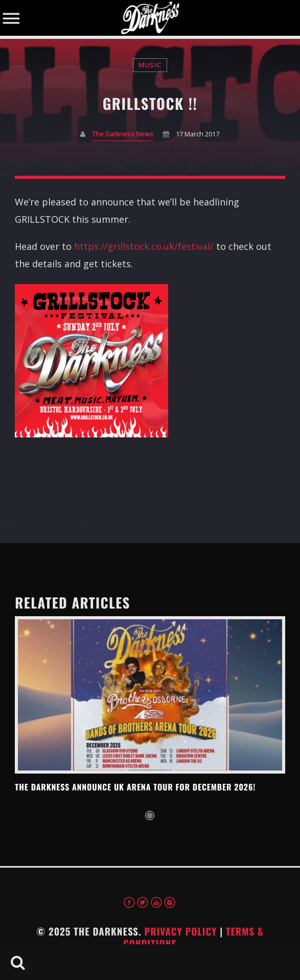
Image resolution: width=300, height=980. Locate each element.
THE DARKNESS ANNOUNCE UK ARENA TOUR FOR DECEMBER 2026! (135, 787)
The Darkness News (123, 134)
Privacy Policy (180, 931)
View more (150, 695)
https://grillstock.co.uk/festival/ (144, 246)
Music (150, 65)
